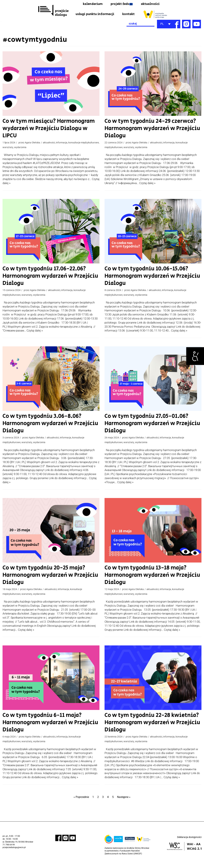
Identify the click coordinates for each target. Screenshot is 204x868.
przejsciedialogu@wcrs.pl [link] (14, 856)
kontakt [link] (153, 13)
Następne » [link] (125, 805)
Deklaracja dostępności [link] (189, 845)
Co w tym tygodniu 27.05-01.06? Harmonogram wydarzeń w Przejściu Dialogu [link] (148, 432)
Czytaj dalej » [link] (147, 192)
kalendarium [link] (88, 4)
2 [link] (98, 805)
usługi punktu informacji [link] (117, 13)
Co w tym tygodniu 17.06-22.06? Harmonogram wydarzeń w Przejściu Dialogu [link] (46, 285)
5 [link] (113, 805)
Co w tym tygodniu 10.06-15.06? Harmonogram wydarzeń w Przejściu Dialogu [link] (148, 285)
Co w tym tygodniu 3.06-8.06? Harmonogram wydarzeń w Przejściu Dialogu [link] (46, 432)
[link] (195, 356)
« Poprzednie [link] (81, 805)
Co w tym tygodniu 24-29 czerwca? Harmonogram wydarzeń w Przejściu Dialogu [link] (148, 137)
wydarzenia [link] (20, 149)
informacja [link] (62, 144)
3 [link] (103, 805)
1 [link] (93, 805)
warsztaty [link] (8, 149)
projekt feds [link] (119, 4)
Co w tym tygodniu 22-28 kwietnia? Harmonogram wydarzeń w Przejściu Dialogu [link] (148, 731)
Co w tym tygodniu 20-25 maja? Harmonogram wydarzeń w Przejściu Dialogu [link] (46, 583)
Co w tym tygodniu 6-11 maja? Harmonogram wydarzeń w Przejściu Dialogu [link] (46, 731)
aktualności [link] (150, 4)
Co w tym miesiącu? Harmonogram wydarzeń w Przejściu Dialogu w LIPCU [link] (48, 134)
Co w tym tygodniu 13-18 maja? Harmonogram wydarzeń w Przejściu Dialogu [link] (148, 583)
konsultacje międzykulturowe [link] (84, 144)
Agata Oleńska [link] (32, 144)
